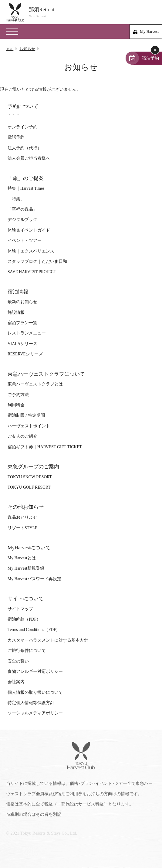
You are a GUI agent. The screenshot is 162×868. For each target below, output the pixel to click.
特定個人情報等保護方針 (31, 703)
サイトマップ (20, 609)
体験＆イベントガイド (29, 230)
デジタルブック (22, 220)
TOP (10, 49)
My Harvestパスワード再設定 (34, 579)
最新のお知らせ (22, 302)
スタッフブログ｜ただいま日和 (37, 261)
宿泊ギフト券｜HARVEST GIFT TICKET (45, 447)
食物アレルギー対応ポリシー (35, 671)
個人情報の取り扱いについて (35, 692)
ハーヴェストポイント (29, 426)
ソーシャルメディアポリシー (35, 713)
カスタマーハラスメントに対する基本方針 (48, 640)
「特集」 (16, 199)
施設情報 (16, 312)
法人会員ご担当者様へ (29, 158)
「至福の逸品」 (22, 209)
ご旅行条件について (27, 651)
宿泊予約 (150, 58)
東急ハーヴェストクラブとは (35, 384)
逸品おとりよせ (22, 517)
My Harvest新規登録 (26, 568)
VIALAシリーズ (22, 344)
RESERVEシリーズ (25, 354)
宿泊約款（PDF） (24, 619)
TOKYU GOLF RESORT (29, 487)
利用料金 (16, 405)
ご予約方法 (18, 395)
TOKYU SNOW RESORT (30, 477)
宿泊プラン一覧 (22, 323)
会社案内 (16, 682)
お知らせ (27, 49)
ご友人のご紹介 (22, 436)
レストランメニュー (27, 333)
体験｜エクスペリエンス (31, 251)
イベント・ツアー (25, 241)
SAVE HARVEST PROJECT (32, 272)
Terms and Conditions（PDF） (34, 630)
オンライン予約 (22, 127)
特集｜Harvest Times (26, 188)
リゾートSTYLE (22, 528)
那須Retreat (92, 12)
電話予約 (16, 137)
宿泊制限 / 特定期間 (26, 415)
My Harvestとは (22, 558)
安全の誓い (18, 661)
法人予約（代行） (25, 148)
